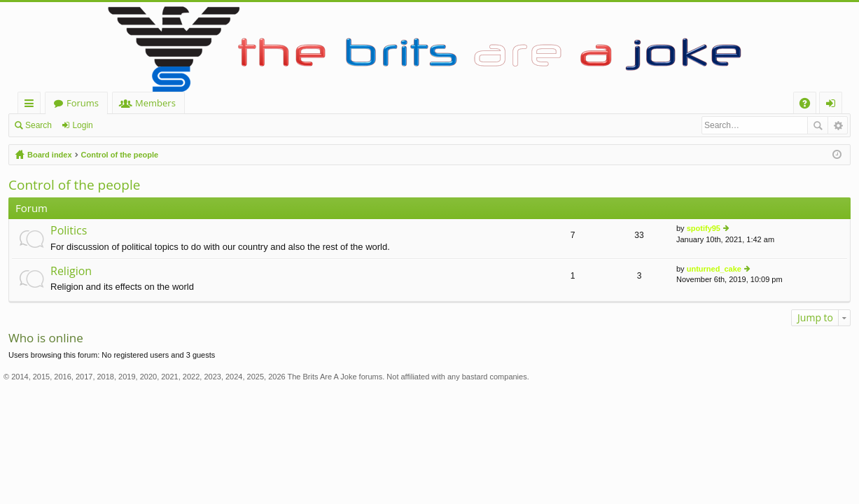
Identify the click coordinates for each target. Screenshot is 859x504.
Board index (50, 155)
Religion (71, 272)
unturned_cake (714, 269)
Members (155, 103)
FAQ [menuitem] (809, 105)
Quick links (32, 105)
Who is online (46, 338)
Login (82, 125)
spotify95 (704, 228)
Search (39, 125)
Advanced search (838, 125)
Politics (69, 231)
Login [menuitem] (833, 105)
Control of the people (120, 155)
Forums (83, 103)
